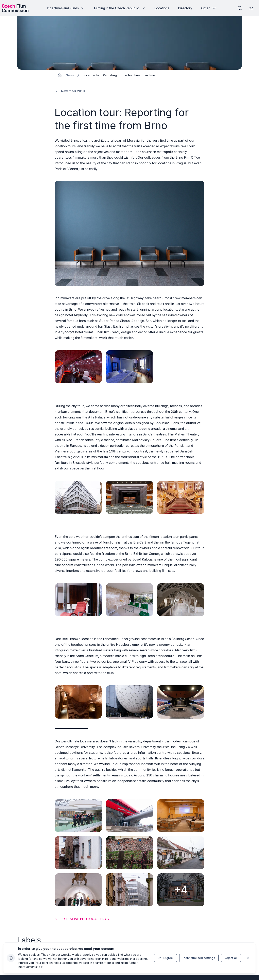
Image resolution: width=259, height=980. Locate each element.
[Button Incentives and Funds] (66, 8)
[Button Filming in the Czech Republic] (120, 8)
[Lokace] (70, 85)
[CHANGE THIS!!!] (60, 85)
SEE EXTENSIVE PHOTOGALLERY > (82, 884)
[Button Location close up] (55, 920)
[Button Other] (209, 8)
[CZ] (247, 8)
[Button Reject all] (231, 958)
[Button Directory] (185, 8)
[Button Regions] (26, 920)
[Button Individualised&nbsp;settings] (199, 958)
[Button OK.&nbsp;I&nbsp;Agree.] (165, 958)
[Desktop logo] (19, 8)
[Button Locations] (162, 8)
